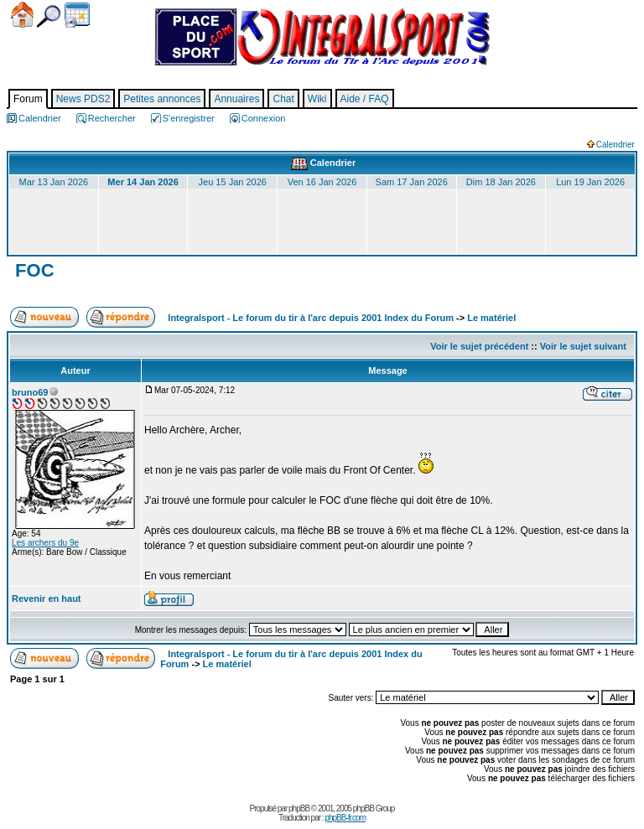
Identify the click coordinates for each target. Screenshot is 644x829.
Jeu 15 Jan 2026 (233, 182)
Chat (283, 99)
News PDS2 (83, 99)
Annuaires (236, 99)
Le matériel (491, 318)
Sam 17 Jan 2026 (412, 182)
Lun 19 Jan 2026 (590, 182)
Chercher (49, 16)
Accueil (22, 15)
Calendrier (77, 15)
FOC (32, 270)
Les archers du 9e (45, 543)
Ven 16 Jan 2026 (322, 182)
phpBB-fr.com (345, 818)
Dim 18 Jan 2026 (501, 182)
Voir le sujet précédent (479, 346)
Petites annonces (162, 99)
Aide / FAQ (365, 99)
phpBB (299, 808)
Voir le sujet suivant (583, 346)
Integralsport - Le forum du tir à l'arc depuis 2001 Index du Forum (311, 318)
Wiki (317, 99)
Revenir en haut (47, 598)
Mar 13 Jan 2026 (54, 182)
